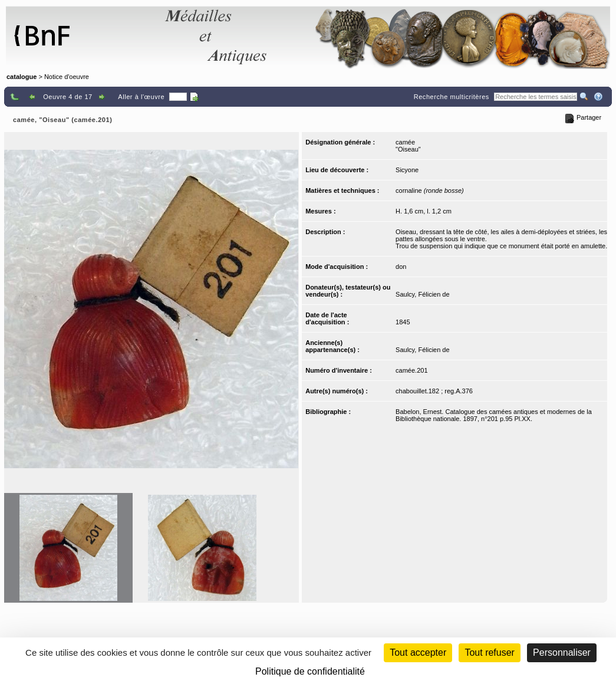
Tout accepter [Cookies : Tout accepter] (418, 653)
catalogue (22, 77)
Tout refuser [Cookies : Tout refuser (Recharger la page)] (489, 653)
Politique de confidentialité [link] (310, 671)
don (401, 267)
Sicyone (407, 170)
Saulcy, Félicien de (423, 294)
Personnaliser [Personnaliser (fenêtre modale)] (562, 653)
